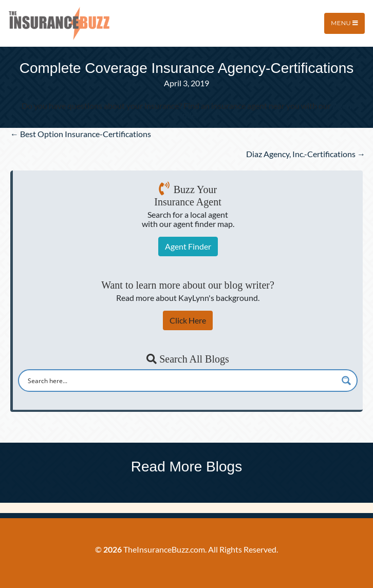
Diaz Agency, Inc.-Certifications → (306, 154)
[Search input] (181, 381)
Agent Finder (188, 246)
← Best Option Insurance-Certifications (81, 134)
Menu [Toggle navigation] (344, 23)
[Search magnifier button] (346, 381)
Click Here (188, 320)
